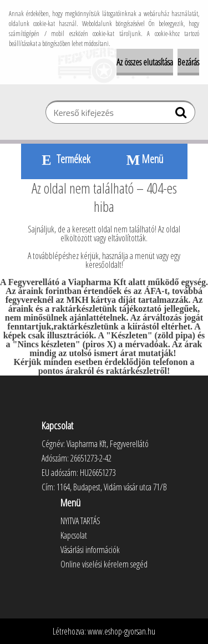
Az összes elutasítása (145, 62)
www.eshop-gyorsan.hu (121, 631)
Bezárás (188, 62)
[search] (182, 115)
